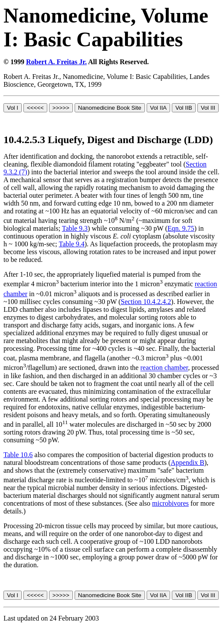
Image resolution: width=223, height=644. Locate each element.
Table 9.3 (75, 228)
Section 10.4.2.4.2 (146, 302)
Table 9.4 (71, 244)
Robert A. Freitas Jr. (56, 62)
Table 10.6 (18, 455)
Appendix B (187, 463)
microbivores (171, 503)
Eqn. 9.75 (181, 228)
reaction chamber (164, 368)
